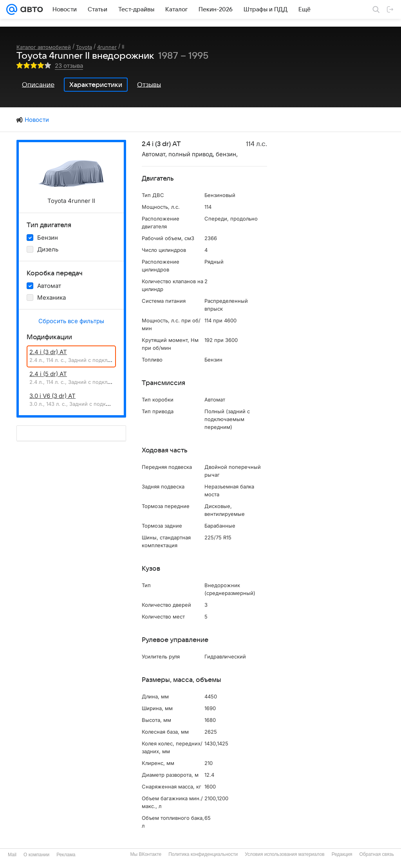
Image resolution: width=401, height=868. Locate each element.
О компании (36, 855)
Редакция (342, 854)
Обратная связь (377, 854)
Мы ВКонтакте (146, 854)
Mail (12, 855)
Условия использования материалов (284, 854)
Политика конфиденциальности (203, 854)
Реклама (66, 855)
